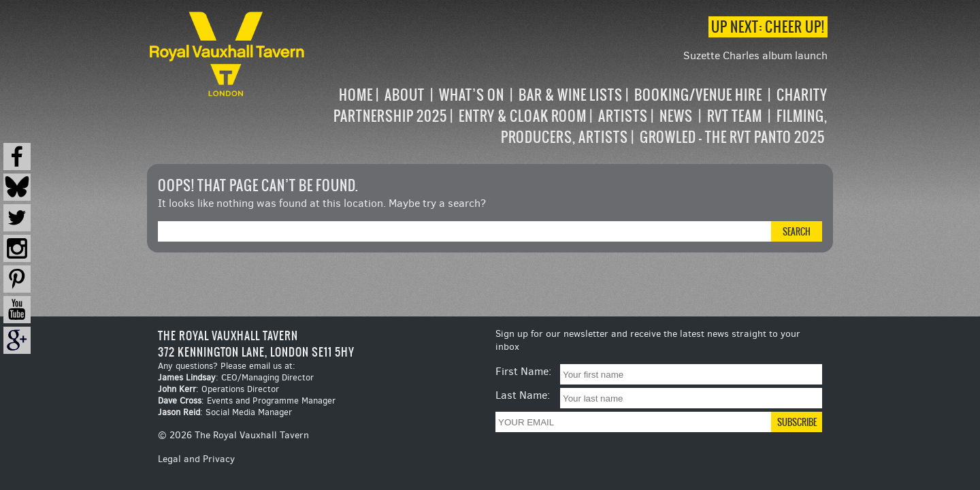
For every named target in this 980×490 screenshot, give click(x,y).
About (405, 95)
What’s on (472, 95)
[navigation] (568, 116)
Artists (623, 116)
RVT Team (735, 116)
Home (356, 95)
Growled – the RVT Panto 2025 (732, 137)
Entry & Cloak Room (523, 116)
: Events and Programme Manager (247, 401)
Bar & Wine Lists (571, 95)
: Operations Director (218, 389)
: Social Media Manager (225, 412)
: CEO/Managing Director (236, 377)
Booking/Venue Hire (698, 95)
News (676, 116)
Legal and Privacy (196, 459)
